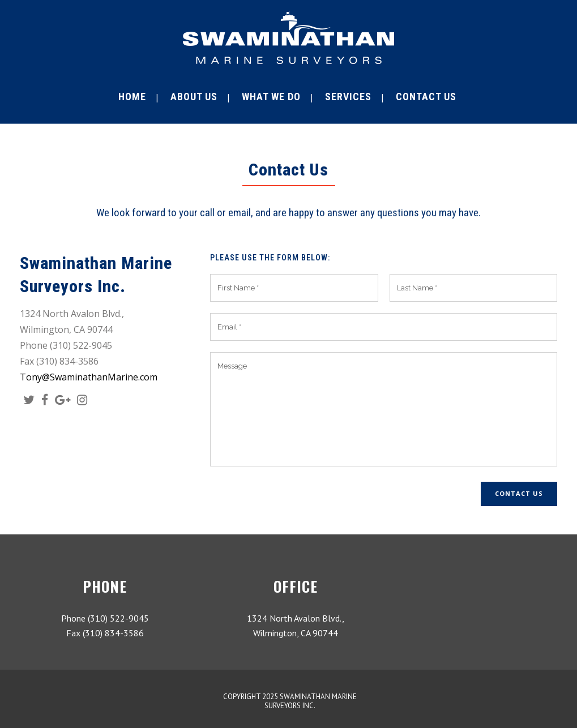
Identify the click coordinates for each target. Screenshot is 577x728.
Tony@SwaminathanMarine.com (89, 377)
